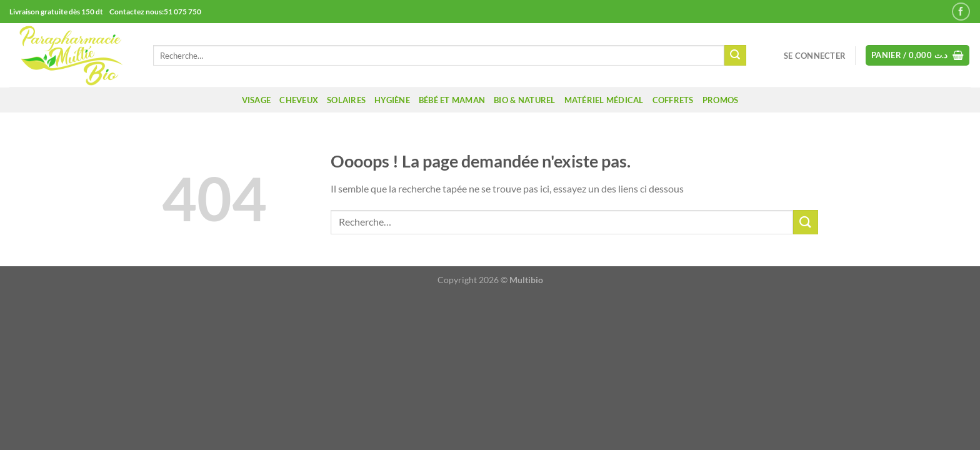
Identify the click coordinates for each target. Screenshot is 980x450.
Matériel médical (604, 100)
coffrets (673, 100)
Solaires (346, 100)
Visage (257, 100)
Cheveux (299, 100)
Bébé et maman (452, 100)
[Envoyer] (735, 56)
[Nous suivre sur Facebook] (961, 12)
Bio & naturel (524, 100)
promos (721, 100)
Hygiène (392, 100)
